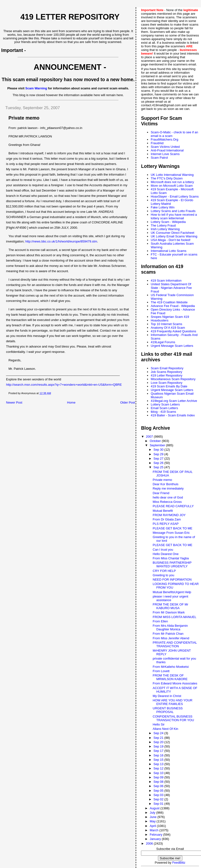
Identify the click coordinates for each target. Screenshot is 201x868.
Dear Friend (161, 493)
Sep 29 (159, 454)
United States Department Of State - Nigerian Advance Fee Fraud (171, 288)
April (153, 826)
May (153, 821)
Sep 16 (159, 755)
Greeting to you (163, 575)
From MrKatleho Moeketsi (171, 667)
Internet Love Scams (165, 154)
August (155, 808)
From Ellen (160, 621)
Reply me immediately (168, 488)
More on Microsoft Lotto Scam (172, 186)
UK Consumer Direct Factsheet (172, 233)
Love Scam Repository (167, 383)
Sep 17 (159, 751)
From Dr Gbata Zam (167, 519)
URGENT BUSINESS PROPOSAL (168, 710)
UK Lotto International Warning (172, 175)
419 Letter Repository (70, 17)
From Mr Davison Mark (169, 612)
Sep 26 (159, 463)
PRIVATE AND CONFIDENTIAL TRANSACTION (175, 644)
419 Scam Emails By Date (169, 386)
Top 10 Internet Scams (166, 324)
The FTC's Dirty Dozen (167, 178)
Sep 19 (159, 746)
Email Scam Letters (164, 408)
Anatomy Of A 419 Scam (168, 328)
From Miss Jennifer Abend (171, 638)
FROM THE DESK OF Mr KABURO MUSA (170, 606)
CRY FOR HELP (164, 571)
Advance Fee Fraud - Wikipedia (173, 306)
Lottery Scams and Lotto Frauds (173, 211)
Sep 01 (159, 804)
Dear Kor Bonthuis (165, 484)
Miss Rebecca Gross (167, 502)
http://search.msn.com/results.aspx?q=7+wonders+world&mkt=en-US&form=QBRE (64, 385)
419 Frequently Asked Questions (173, 331)
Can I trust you (163, 550)
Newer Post (14, 402)
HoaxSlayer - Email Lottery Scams (175, 196)
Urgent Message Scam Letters (172, 346)
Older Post (128, 402)
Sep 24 (159, 733)
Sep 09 (159, 777)
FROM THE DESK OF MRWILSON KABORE (170, 677)
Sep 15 (159, 760)
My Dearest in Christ (167, 696)
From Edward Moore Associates (175, 683)
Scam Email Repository (167, 368)
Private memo (162, 480)
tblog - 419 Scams (163, 412)
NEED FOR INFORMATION (172, 580)
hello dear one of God (168, 497)
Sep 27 (159, 459)
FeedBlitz (179, 863)
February (156, 835)
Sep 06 (159, 786)
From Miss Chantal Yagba (171, 558)
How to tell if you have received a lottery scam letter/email (174, 216)
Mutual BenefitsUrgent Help (172, 592)
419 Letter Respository (167, 375)
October (156, 441)
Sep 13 (159, 764)
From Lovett (161, 671)
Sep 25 (159, 467)
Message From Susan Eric (171, 533)
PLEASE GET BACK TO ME (172, 528)
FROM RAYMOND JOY (169, 515)
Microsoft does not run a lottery (172, 182)
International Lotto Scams (168, 251)
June (154, 817)
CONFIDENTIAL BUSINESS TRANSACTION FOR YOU (173, 718)
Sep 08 (159, 782)
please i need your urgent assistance (170, 598)
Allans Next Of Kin (165, 729)
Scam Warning (36, 88)
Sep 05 (159, 791)
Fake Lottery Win (163, 207)
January (156, 839)
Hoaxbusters (160, 320)
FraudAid (157, 143)
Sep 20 (159, 742)
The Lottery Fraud (163, 225)
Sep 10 (159, 773)
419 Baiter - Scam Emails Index (173, 415)
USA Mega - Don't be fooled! (171, 240)
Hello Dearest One (166, 554)
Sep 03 (159, 795)
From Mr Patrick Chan (168, 634)
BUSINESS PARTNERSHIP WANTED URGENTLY (172, 564)
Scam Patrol (159, 158)
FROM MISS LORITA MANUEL (174, 617)
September (158, 445)
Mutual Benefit (163, 511)
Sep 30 (159, 450)
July (153, 813)
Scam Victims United (165, 147)
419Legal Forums (163, 342)
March (155, 830)
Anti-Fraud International (167, 150)
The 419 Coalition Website (169, 302)
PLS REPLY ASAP (166, 524)
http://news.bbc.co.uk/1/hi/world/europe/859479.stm (61, 241)
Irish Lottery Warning (165, 229)
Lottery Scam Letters (165, 404)
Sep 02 (159, 799)
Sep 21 (159, 738)
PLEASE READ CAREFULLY (173, 506)
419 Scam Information (166, 281)
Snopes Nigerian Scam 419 (170, 317)
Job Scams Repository (166, 372)
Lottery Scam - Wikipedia (168, 222)
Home (71, 402)
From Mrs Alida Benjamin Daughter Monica (170, 627)
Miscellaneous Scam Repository (173, 379)
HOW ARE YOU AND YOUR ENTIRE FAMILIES (172, 702)
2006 (150, 843)
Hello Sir (159, 724)
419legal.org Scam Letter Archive (174, 401)
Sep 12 (159, 768)
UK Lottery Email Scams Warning (174, 236)
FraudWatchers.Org (164, 139)
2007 (150, 437)
